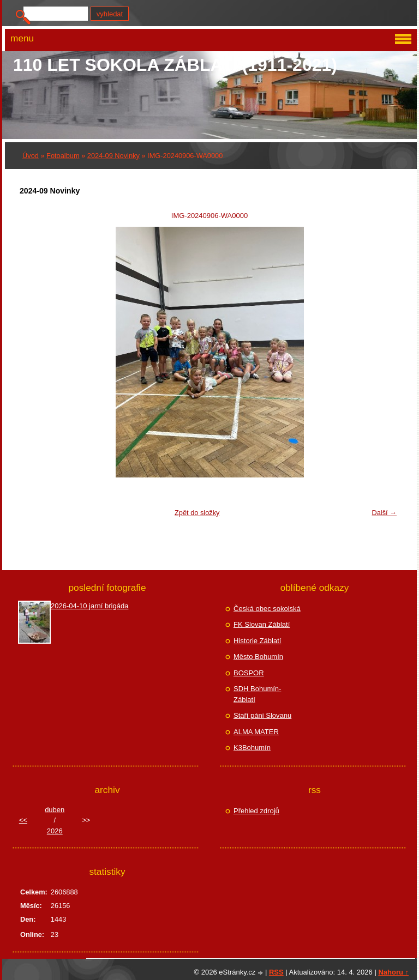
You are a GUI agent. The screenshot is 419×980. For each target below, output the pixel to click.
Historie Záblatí (257, 641)
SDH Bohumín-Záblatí (257, 694)
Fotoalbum (63, 156)
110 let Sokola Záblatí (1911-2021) (175, 65)
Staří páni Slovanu (262, 715)
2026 (55, 831)
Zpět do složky (197, 513)
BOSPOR (249, 673)
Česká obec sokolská (267, 609)
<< (23, 820)
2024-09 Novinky (113, 156)
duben (55, 810)
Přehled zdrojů (256, 811)
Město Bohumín (258, 657)
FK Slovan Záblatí (262, 624)
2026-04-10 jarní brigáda (89, 606)
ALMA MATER (256, 732)
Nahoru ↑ (393, 972)
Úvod (31, 156)
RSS (276, 972)
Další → (384, 513)
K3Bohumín (252, 748)
